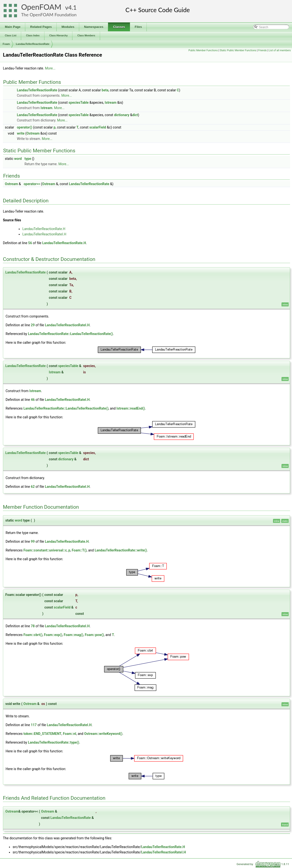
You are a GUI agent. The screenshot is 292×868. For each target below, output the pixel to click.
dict (135, 115)
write (21, 133)
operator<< (32, 184)
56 (30, 243)
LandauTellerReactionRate (33, 44)
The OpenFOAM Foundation (49, 15)
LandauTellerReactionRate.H (44, 229)
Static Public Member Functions (238, 50)
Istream (111, 103)
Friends (262, 50)
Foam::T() (79, 550)
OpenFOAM (41, 7)
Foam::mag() (73, 635)
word (18, 159)
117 (34, 725)
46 (33, 400)
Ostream (33, 133)
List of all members (280, 50)
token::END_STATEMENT (42, 734)
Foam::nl (70, 734)
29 (33, 325)
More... (50, 68)
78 (33, 626)
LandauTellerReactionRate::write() (121, 550)
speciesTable (79, 103)
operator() (24, 127)
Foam (6, 44)
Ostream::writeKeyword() (103, 734)
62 (33, 487)
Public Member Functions (203, 50)
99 (33, 541)
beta (105, 90)
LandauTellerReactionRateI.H (44, 234)
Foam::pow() (94, 635)
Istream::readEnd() (131, 408)
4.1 (72, 7)
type (28, 159)
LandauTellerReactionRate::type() (54, 742)
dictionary (122, 115)
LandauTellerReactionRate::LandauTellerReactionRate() (70, 334)
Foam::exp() (53, 635)
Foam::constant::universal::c (45, 550)
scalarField (98, 127)
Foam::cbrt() (33, 635)
